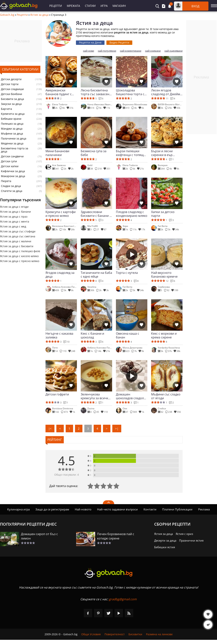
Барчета (6, 109)
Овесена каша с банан (128, 335)
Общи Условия (91, 634)
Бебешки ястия (165, 547)
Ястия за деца (39, 15)
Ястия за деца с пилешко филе (20, 251)
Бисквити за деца (12, 99)
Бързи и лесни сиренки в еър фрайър (162, 153)
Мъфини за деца (12, 134)
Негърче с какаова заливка (59, 335)
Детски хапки (10, 166)
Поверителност (115, 634)
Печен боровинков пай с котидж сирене (116, 536)
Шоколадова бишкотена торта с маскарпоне (130, 92)
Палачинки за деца (14, 139)
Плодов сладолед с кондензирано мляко (132, 214)
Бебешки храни (11, 119)
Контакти (150, 509)
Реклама (204, 509)
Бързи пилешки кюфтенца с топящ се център (130, 153)
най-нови (89, 51)
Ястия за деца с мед (13, 226)
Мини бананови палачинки (57, 153)
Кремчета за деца (13, 114)
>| (117, 429)
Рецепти (56, 6)
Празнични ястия (191, 540)
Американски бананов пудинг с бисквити (59, 92)
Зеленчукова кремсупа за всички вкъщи (95, 396)
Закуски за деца (11, 104)
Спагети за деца (12, 191)
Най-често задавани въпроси (117, 509)
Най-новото (83, 509)
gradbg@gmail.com (123, 599)
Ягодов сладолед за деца (60, 275)
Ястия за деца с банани (15, 212)
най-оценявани (174, 51)
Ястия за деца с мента (15, 221)
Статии (90, 6)
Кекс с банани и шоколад (92, 335)
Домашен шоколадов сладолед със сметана (132, 396)
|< (50, 429)
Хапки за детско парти (163, 214)
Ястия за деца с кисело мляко (19, 256)
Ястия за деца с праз (14, 217)
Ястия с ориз (184, 534)
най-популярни (107, 51)
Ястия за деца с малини (16, 241)
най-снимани (153, 51)
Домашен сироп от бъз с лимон (39, 536)
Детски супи (9, 161)
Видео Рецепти (119, 42)
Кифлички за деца (13, 171)
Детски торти (10, 84)
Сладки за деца (11, 186)
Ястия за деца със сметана (18, 236)
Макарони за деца (13, 176)
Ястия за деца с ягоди (14, 207)
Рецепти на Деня (90, 42)
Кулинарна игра (18, 509)
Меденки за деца (12, 143)
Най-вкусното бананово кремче (164, 275)
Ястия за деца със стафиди (18, 231)
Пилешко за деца (12, 124)
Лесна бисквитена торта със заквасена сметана (96, 92)
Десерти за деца (165, 540)
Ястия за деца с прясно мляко (20, 261)
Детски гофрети (57, 394)
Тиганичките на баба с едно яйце (96, 275)
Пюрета (6, 181)
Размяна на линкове (159, 634)
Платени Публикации (177, 509)
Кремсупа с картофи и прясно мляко (61, 214)
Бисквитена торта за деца (15, 150)
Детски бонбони (12, 94)
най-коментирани (131, 51)
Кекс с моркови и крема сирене (164, 335)
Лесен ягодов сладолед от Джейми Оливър (167, 92)
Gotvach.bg (7, 15)
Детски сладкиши (12, 89)
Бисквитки (135, 634)
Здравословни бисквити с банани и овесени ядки (96, 214)
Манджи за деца (12, 129)
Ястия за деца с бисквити (17, 246)
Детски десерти (11, 79)
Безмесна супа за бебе (94, 153)
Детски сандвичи (12, 156)
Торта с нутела (127, 273)
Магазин (119, 6)
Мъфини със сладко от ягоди (166, 396)
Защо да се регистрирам (52, 509)
